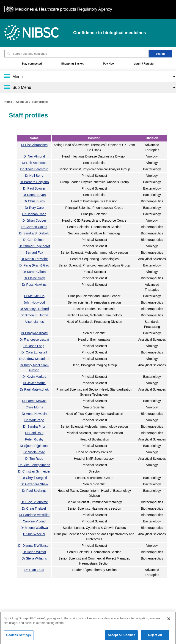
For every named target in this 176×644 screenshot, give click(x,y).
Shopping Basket (72, 64)
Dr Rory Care (34, 208)
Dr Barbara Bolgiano (34, 182)
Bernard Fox (34, 253)
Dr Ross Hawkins (34, 285)
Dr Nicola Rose (34, 452)
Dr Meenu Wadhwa (34, 528)
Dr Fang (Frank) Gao (34, 265)
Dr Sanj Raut (34, 433)
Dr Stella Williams (34, 558)
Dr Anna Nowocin (34, 414)
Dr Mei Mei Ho (34, 296)
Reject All (155, 637)
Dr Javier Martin (34, 383)
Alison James (34, 322)
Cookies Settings (19, 637)
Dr (34, 340)
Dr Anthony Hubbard (34, 309)
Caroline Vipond (34, 521)
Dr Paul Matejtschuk (34, 389)
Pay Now (109, 64)
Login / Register (144, 64)
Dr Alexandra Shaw (34, 484)
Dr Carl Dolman (34, 240)
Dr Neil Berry (34, 176)
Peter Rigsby (34, 439)
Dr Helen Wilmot (34, 552)
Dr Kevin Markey (34, 377)
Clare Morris (34, 407)
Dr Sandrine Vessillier (34, 515)
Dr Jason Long (34, 346)
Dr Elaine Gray (34, 278)
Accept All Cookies (121, 637)
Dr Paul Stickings (34, 491)
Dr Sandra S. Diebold (34, 233)
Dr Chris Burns (34, 201)
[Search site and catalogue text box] (77, 54)
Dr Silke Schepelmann (34, 465)
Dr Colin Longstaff (34, 352)
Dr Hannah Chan (34, 214)
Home (8, 102)
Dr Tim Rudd (34, 459)
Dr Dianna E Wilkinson (34, 546)
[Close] (169, 621)
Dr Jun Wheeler (34, 534)
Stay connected (32, 64)
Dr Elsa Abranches (34, 145)
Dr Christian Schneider (34, 471)
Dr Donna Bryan (34, 195)
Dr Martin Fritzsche (34, 259)
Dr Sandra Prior (34, 427)
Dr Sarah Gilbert (34, 272)
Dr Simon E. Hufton (34, 315)
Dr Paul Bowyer (34, 188)
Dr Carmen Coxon (34, 227)
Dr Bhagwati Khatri (34, 333)
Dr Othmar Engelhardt (34, 246)
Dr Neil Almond (34, 156)
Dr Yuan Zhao (34, 570)
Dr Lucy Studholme (34, 502)
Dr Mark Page (34, 420)
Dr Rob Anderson (34, 163)
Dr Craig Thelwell (34, 508)
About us (22, 102)
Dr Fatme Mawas (34, 401)
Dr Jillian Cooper (34, 220)
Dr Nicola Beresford (34, 169)
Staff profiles (40, 102)
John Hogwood (34, 302)
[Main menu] (88, 76)
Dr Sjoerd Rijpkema (34, 446)
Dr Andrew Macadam (34, 359)
